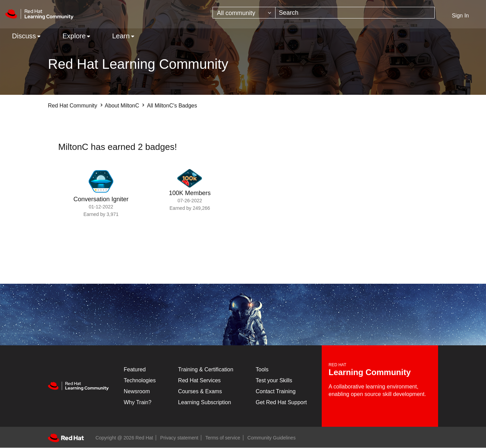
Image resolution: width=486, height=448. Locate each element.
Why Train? (138, 402)
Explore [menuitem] (74, 36)
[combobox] (355, 13)
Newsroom (137, 391)
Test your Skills (274, 380)
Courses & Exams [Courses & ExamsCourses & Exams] (200, 391)
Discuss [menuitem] (24, 36)
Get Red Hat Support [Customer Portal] (281, 402)
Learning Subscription (204, 402)
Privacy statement (179, 438)
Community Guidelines (272, 438)
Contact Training (276, 391)
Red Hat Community (73, 106)
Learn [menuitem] (121, 36)
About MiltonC (122, 106)
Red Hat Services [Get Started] (199, 380)
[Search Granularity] (244, 13)
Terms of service (223, 438)
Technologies (140, 380)
